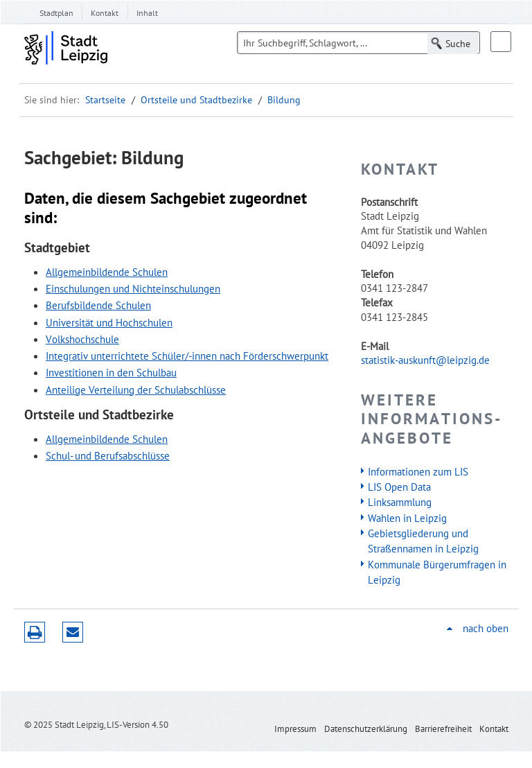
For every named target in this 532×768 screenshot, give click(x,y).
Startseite (105, 100)
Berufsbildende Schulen (98, 305)
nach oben (486, 628)
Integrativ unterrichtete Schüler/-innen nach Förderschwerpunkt (187, 356)
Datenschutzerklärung (366, 729)
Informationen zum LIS (418, 471)
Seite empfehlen (73, 632)
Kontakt (105, 13)
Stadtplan (56, 13)
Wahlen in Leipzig (407, 518)
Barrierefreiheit (443, 729)
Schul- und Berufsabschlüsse (108, 455)
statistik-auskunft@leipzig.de (425, 360)
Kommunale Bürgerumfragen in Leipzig (437, 572)
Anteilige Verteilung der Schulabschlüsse (136, 390)
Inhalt (147, 13)
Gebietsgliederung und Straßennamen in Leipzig (423, 541)
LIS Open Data (399, 487)
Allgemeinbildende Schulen (107, 272)
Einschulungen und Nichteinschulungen (133, 288)
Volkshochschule (82, 339)
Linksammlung (400, 502)
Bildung (284, 100)
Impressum (295, 729)
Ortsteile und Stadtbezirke (196, 100)
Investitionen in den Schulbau (111, 372)
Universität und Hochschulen (109, 322)
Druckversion (35, 632)
